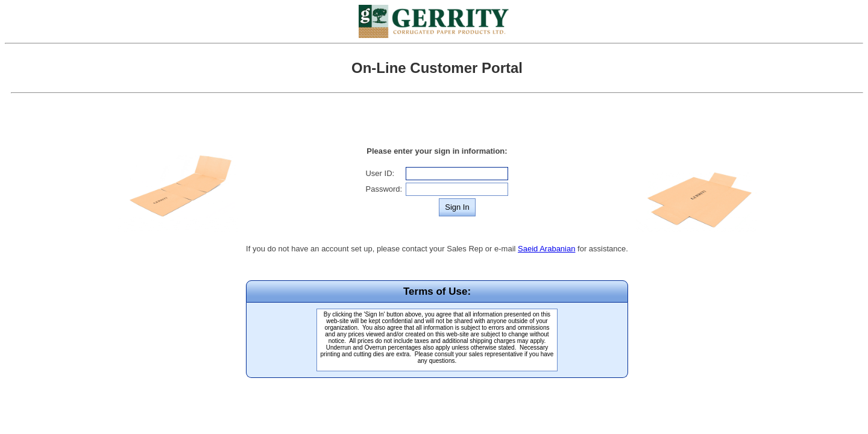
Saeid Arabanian (546, 249)
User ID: (380, 173)
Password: (384, 189)
